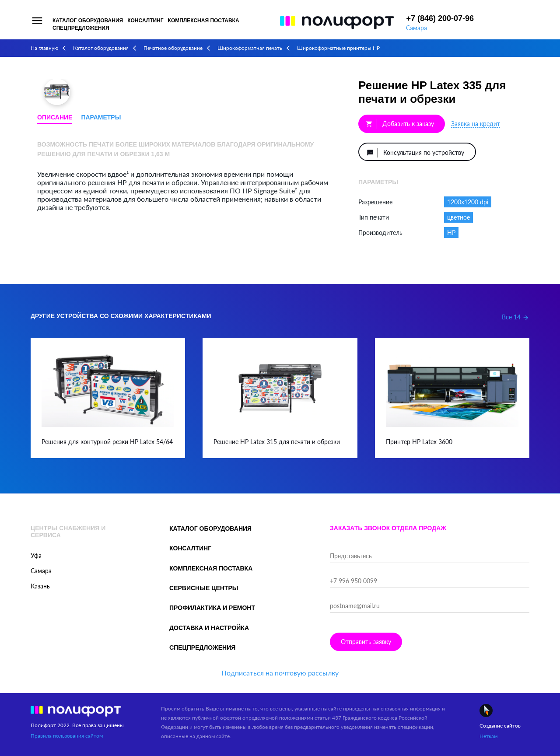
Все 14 (516, 317)
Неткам (488, 736)
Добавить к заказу (400, 124)
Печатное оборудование (173, 48)
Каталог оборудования (88, 21)
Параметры (101, 117)
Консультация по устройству (415, 153)
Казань (40, 586)
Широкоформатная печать (250, 48)
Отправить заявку (366, 642)
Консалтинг (145, 21)
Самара (416, 28)
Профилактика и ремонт (212, 608)
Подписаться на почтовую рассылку (280, 673)
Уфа (36, 555)
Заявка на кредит (476, 124)
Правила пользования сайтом (67, 736)
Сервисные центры (204, 588)
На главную (44, 48)
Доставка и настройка (209, 628)
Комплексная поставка (204, 21)
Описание (55, 117)
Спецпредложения (81, 28)
